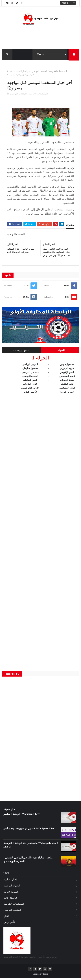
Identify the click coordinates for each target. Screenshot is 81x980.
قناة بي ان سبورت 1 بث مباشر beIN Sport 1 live (29, 831)
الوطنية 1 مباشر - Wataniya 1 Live (22, 816)
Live (6, 876)
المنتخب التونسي (40, 73)
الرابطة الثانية (11, 900)
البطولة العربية (11, 894)
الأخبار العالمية (11, 882)
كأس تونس (9, 924)
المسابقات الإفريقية (14, 906)
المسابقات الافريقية (58, 73)
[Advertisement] (40, 533)
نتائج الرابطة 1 (21, 353)
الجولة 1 (60, 353)
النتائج (6, 918)
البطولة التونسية (12, 888)
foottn (10, 73)
